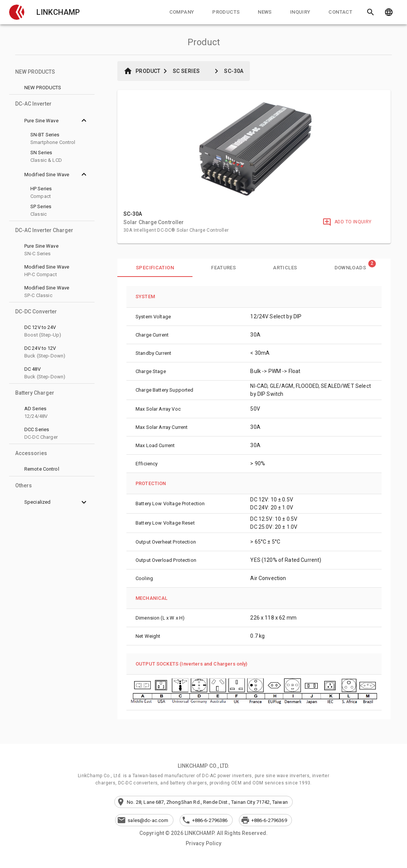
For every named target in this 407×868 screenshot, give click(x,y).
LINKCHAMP (58, 12)
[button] (17, 12)
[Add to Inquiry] (347, 222)
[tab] (182, 12)
